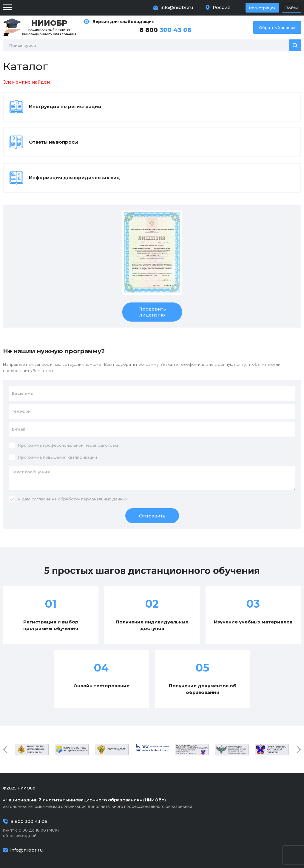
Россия (222, 7)
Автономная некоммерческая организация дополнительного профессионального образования (152, 803)
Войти (291, 8)
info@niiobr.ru (177, 7)
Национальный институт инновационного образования (49, 27)
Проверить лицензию (152, 312)
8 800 (165, 30)
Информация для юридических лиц (74, 178)
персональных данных (104, 499)
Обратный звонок (277, 27)
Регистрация (262, 8)
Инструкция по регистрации (65, 106)
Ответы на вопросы (54, 142)
